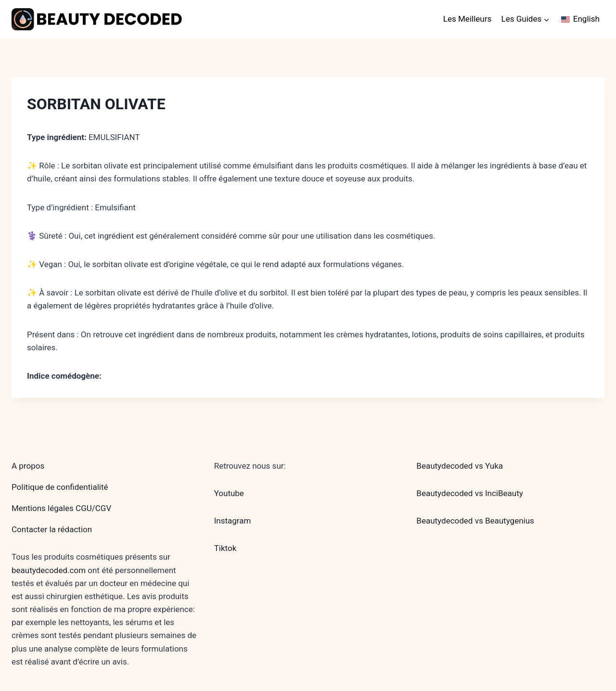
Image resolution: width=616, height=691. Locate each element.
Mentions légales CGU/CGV (61, 508)
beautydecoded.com (49, 570)
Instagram (233, 521)
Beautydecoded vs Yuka (460, 466)
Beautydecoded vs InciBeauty (469, 493)
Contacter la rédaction (52, 529)
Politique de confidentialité (60, 487)
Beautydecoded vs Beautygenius (475, 521)
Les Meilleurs (467, 19)
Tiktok (225, 548)
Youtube (229, 493)
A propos (28, 466)
